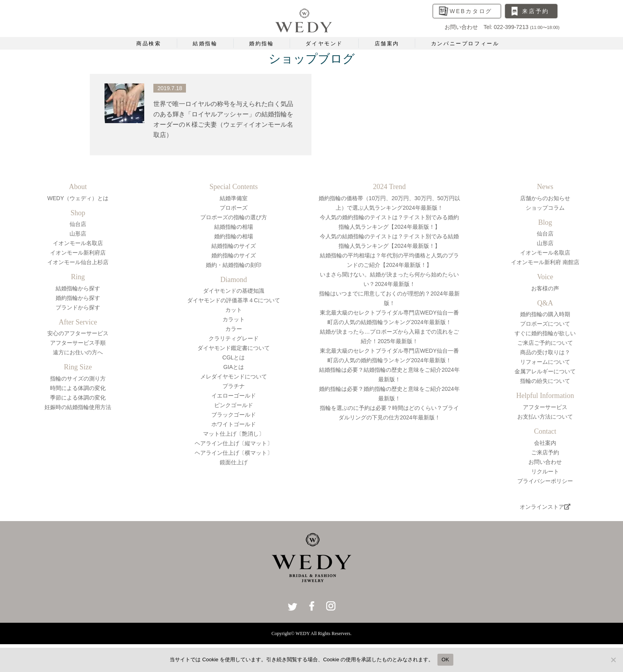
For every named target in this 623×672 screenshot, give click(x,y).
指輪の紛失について (545, 381)
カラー (234, 329)
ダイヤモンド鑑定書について (234, 348)
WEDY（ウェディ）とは (78, 198)
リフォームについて (545, 362)
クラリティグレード (234, 338)
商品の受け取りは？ (545, 352)
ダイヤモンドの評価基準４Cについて (234, 300)
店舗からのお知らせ (545, 198)
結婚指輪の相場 (234, 227)
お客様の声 (545, 288)
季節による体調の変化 (78, 398)
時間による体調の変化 (78, 388)
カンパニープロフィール (465, 43)
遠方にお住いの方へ (78, 352)
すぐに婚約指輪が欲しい (545, 333)
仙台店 (78, 224)
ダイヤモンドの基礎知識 (234, 291)
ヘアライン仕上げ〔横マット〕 (234, 453)
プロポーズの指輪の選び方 (234, 217)
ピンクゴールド (234, 405)
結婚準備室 (234, 198)
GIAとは (234, 367)
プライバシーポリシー (545, 481)
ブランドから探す (78, 307)
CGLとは (234, 357)
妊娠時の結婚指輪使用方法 (78, 407)
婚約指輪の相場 (234, 236)
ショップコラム (545, 208)
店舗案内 (387, 43)
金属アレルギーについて (545, 371)
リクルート (545, 471)
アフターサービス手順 (78, 343)
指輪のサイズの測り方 (78, 378)
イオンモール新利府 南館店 (545, 262)
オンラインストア (545, 507)
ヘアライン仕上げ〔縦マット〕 (234, 443)
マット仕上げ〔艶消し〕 (234, 434)
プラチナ (234, 386)
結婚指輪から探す (78, 288)
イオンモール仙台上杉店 (78, 262)
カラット (234, 319)
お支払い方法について (545, 417)
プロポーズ (234, 208)
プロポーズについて (545, 324)
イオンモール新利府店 (78, 253)
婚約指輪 (261, 43)
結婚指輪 (205, 43)
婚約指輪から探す (78, 298)
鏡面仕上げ (234, 462)
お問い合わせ (545, 462)
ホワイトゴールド (234, 424)
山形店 (78, 234)
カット (234, 310)
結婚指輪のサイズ (234, 246)
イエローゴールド (234, 396)
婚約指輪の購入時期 (545, 314)
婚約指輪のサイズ (234, 255)
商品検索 (149, 43)
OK (445, 659)
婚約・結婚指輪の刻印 (234, 265)
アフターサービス (545, 407)
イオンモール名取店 (78, 243)
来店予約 (535, 11)
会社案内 (545, 443)
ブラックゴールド (234, 415)
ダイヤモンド (324, 43)
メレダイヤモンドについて (234, 377)
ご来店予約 (545, 452)
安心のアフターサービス (78, 333)
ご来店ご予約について (545, 343)
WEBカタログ (471, 11)
